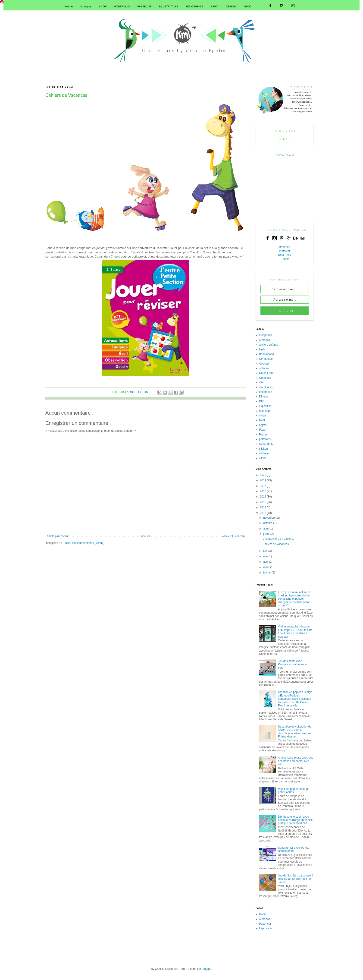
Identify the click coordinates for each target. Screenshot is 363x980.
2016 (263, 497)
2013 (263, 513)
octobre (268, 523)
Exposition (265, 928)
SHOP (103, 6)
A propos (86, 6)
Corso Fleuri (267, 373)
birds (262, 350)
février (267, 573)
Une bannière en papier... (278, 539)
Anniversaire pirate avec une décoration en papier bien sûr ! (296, 761)
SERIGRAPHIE (194, 6)
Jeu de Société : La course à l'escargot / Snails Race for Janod (296, 879)
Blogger (207, 969)
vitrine (263, 458)
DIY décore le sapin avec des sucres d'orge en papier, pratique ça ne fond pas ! (295, 820)
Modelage (265, 411)
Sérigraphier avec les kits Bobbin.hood (294, 849)
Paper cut (265, 924)
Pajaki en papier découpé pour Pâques (294, 791)
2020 (263, 475)
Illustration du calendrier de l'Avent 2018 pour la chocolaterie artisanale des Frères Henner (295, 732)
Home (69, 6)
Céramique (266, 359)
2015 (263, 502)
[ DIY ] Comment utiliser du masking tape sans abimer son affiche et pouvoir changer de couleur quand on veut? (295, 599)
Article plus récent (58, 536)
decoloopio (266, 387)
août (266, 529)
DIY (261, 401)
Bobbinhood (266, 354)
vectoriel (264, 453)
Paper (263, 430)
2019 (263, 480)
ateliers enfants (268, 345)
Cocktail (264, 364)
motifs (263, 416)
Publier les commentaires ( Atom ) (84, 543)
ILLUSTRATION (169, 6)
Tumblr (285, 259)
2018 (263, 486)
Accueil (146, 536)
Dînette (264, 397)
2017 (263, 491)
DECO (248, 6)
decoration (266, 392)
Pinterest (284, 251)
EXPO (215, 6)
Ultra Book (285, 255)
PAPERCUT (144, 6)
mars (266, 567)
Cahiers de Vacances (276, 544)
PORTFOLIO (122, 6)
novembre (269, 518)
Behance (284, 247)
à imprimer (266, 335)
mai (265, 556)
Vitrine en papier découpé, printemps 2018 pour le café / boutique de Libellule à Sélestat (295, 632)
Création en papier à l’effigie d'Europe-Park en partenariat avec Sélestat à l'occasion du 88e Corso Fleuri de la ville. (295, 699)
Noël (262, 420)
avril (266, 562)
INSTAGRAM (284, 155)
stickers (264, 449)
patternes (265, 439)
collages (264, 368)
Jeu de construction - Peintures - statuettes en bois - (293, 664)
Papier (263, 435)
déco (262, 382)
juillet (266, 534)
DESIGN (231, 6)
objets (263, 425)
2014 (263, 507)
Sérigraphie (266, 444)
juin (265, 551)
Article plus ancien (233, 536)
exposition (265, 406)
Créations (265, 378)
